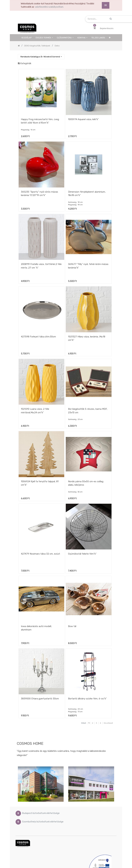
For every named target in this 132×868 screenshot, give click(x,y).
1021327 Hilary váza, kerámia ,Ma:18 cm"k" (87, 338)
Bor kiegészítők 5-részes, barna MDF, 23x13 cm (88, 411)
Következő (108, 723)
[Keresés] (112, 55)
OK (106, 5)
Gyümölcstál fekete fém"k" (82, 554)
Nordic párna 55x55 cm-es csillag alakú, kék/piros (86, 483)
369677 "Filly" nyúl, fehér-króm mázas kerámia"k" (88, 266)
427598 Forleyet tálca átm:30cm (38, 337)
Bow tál (72, 626)
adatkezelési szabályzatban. (49, 7)
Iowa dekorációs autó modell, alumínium (36, 628)
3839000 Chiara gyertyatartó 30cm (40, 699)
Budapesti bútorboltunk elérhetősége (41, 813)
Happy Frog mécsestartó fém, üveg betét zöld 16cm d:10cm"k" (40, 121)
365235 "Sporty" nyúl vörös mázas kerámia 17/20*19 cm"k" (40, 194)
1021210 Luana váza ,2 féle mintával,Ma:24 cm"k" (35, 411)
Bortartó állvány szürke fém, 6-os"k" (87, 699)
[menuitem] (27, 38)
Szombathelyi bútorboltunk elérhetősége (43, 822)
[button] (110, 38)
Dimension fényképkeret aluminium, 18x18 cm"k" (87, 194)
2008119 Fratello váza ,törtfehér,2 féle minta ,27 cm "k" (41, 266)
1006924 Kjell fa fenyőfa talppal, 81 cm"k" (40, 483)
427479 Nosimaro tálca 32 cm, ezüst (41, 554)
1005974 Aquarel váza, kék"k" (83, 119)
